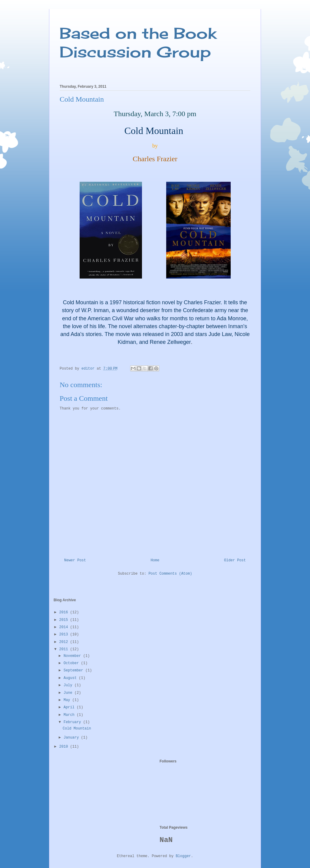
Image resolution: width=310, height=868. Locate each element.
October (72, 663)
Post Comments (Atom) (170, 574)
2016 (65, 612)
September (74, 671)
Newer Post (75, 560)
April (70, 707)
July (69, 685)
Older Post (235, 560)
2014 (65, 627)
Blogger (183, 856)
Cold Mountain (77, 729)
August (71, 678)
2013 (65, 635)
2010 (65, 747)
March (70, 715)
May (68, 700)
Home (155, 560)
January (72, 738)
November (73, 656)
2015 (65, 620)
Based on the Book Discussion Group (138, 42)
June (69, 693)
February (73, 722)
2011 (65, 649)
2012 (65, 642)
